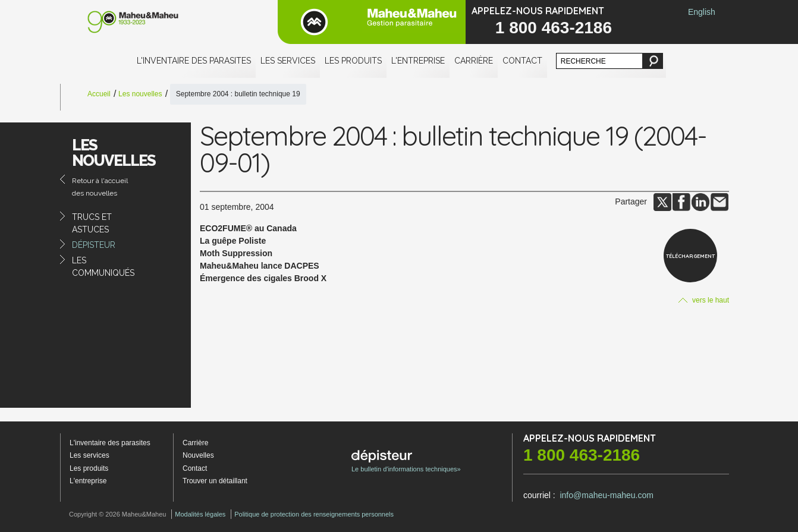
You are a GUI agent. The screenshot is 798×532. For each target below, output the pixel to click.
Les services (288, 61)
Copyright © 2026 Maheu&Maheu (117, 514)
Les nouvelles (140, 94)
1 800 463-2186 (554, 28)
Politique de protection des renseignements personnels (314, 514)
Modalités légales (200, 514)
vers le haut (704, 300)
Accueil (99, 94)
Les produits (353, 61)
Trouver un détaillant (215, 481)
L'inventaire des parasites (194, 61)
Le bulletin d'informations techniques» (406, 461)
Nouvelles (198, 455)
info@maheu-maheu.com (606, 495)
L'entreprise (418, 61)
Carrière (474, 61)
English (702, 12)
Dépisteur (94, 245)
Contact (522, 61)
